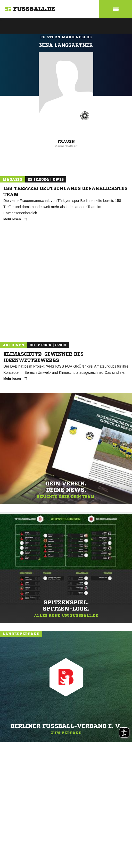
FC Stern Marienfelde (66, 37)
